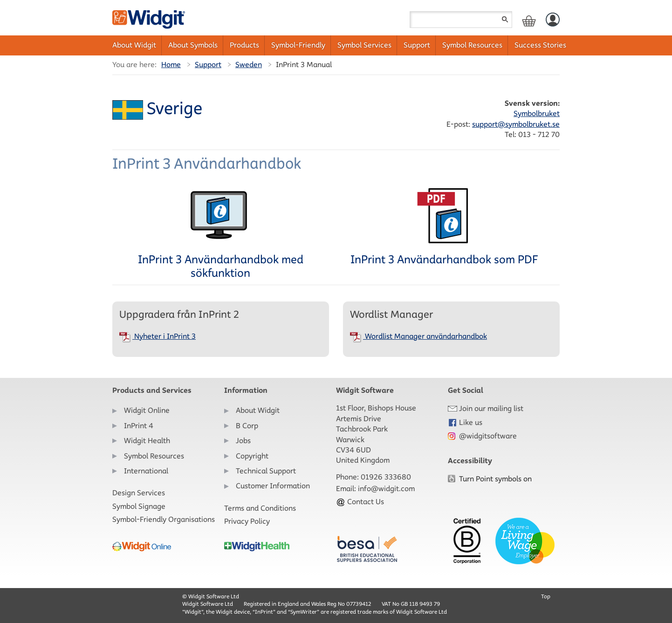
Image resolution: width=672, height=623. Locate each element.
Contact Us (360, 502)
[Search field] (461, 20)
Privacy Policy (247, 521)
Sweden (249, 65)
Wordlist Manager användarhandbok (418, 336)
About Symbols (193, 45)
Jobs (243, 441)
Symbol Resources (472, 45)
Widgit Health (147, 441)
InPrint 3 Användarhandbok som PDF (444, 227)
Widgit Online (147, 410)
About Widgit (134, 45)
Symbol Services (364, 45)
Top (546, 596)
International (146, 471)
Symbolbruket (537, 113)
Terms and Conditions (260, 508)
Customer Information (273, 486)
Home (171, 65)
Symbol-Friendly (298, 45)
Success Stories (540, 45)
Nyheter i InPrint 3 (158, 336)
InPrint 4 (139, 426)
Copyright (252, 456)
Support (417, 45)
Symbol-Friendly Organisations (164, 519)
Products (244, 45)
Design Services (139, 493)
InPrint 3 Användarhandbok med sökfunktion (221, 234)
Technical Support (266, 471)
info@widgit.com (386, 489)
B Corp (247, 426)
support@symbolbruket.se (516, 124)
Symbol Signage (139, 506)
